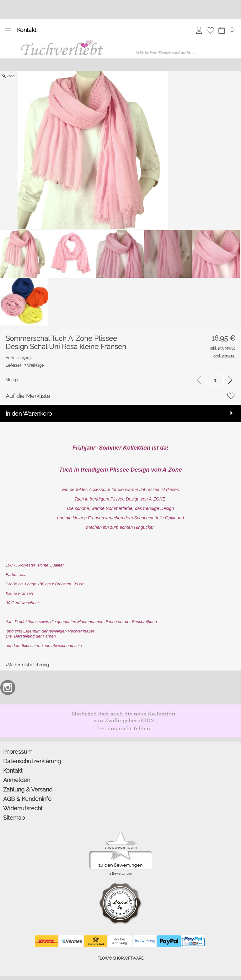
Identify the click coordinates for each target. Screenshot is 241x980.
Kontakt (27, 30)
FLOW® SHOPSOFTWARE (120, 958)
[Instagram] (8, 687)
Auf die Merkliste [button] (28, 396)
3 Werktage (25, 365)
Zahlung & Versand (28, 789)
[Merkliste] (210, 30)
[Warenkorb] (222, 30)
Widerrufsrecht (23, 808)
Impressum (18, 752)
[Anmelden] (199, 30)
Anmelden (17, 780)
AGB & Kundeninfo (27, 799)
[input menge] (215, 380)
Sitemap (14, 818)
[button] (8, 30)
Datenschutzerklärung (32, 761)
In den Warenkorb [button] (29, 414)
